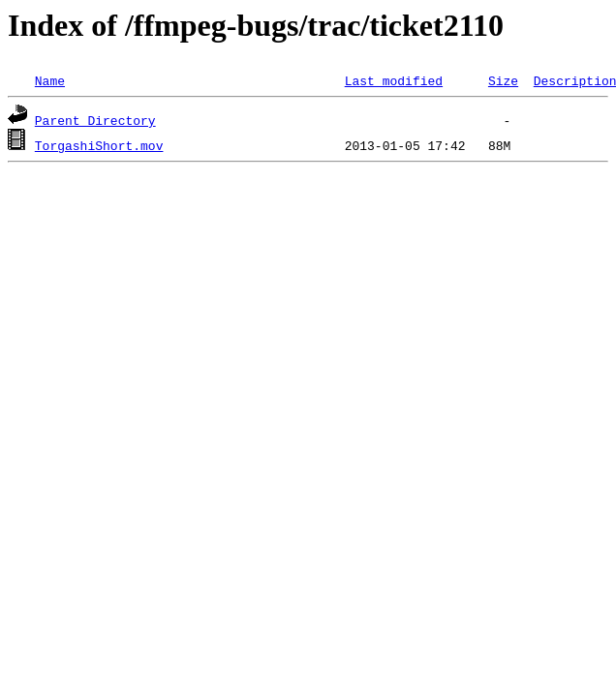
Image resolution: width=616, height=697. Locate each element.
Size (503, 80)
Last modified (394, 80)
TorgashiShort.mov (99, 145)
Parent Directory (95, 120)
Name (50, 80)
